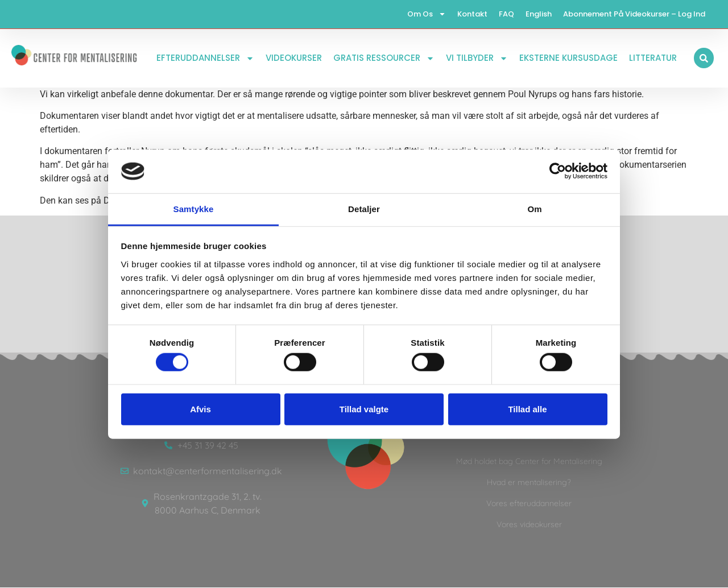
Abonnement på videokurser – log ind (634, 14)
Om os (427, 15)
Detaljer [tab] (364, 209)
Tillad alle (527, 409)
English (539, 14)
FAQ (506, 14)
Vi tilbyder (477, 58)
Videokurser (294, 58)
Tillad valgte (364, 409)
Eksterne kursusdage (568, 58)
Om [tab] (534, 209)
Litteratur (653, 58)
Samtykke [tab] (194, 209)
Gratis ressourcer (384, 58)
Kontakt (472, 14)
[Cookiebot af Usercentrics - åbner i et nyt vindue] (558, 171)
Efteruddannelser (205, 58)
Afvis (200, 409)
